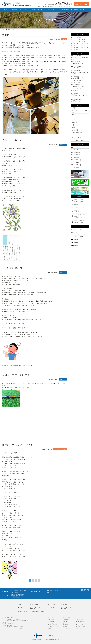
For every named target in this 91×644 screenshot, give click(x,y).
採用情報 (50, 628)
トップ (4, 30)
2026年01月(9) (76, 155)
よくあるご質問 (67, 618)
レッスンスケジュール (81, 620)
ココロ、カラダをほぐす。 (17, 375)
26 (82, 47)
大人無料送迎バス (77, 133)
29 (72, 49)
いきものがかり (76, 125)
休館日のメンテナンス (78, 100)
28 (87, 47)
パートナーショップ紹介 (54, 626)
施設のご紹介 (66, 625)
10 (77, 43)
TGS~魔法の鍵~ (67, 628)
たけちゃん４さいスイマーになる (79, 111)
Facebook (76, 240)
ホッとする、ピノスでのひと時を (80, 58)
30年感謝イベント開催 (78, 86)
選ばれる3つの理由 (81, 626)
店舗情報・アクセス (68, 621)
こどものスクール (38, 608)
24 (77, 47)
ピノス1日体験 (51, 623)
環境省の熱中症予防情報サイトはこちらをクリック (17, 366)
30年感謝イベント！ (77, 63)
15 (72, 45)
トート (74, 135)
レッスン (74, 120)
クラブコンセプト (52, 620)
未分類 (74, 108)
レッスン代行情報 (80, 621)
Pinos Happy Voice (53, 625)
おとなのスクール (22, 612)
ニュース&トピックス (36, 604)
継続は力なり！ (76, 90)
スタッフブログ (77, 230)
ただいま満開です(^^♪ (78, 77)
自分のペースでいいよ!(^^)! (17, 445)
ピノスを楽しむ (76, 138)
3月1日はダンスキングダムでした (80, 95)
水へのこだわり (52, 618)
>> (88, 37)
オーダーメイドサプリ (78, 81)
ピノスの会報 (51, 621)
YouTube (75, 246)
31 (77, 49)
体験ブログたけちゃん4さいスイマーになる (80, 233)
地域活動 (74, 122)
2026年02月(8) (76, 152)
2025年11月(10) (76, 160)
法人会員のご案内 (67, 620)
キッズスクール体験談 (60, 449)
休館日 (6, 35)
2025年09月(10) (76, 165)
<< (72, 37)
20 (85, 45)
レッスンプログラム (81, 618)
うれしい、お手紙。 (13, 140)
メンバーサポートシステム (82, 623)
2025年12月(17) (76, 157)
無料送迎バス (66, 623)
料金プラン (64, 604)
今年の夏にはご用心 (13, 268)
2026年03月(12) (76, 150)
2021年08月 (80, 37)
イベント (74, 117)
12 (82, 43)
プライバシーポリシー (81, 628)
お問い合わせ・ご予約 (38, 612)
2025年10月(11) (76, 162)
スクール (20, 607)
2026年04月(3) (76, 147)
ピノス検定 (75, 130)
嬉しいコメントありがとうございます (80, 72)
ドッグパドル (76, 67)
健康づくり (63, 145)
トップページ (21, 604)
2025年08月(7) (76, 168)
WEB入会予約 (79, 625)
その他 (64, 39)
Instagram (76, 243)
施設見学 (65, 626)
